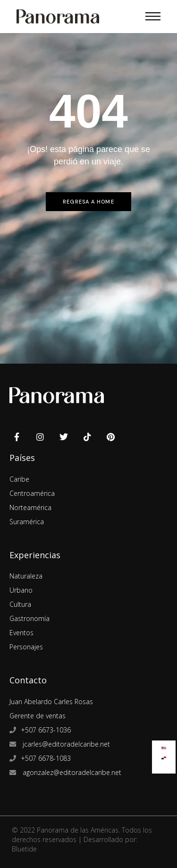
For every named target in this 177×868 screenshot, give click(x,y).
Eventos (21, 633)
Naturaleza (26, 576)
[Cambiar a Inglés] (164, 746)
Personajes (26, 647)
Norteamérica (30, 507)
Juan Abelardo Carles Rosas (51, 702)
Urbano (21, 590)
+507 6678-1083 (46, 758)
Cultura (20, 604)
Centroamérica (32, 493)
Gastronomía (29, 618)
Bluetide (24, 849)
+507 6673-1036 (46, 730)
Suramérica (27, 522)
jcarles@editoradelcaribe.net (65, 744)
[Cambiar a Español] (164, 756)
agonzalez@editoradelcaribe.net (71, 772)
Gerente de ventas (38, 716)
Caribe (19, 479)
